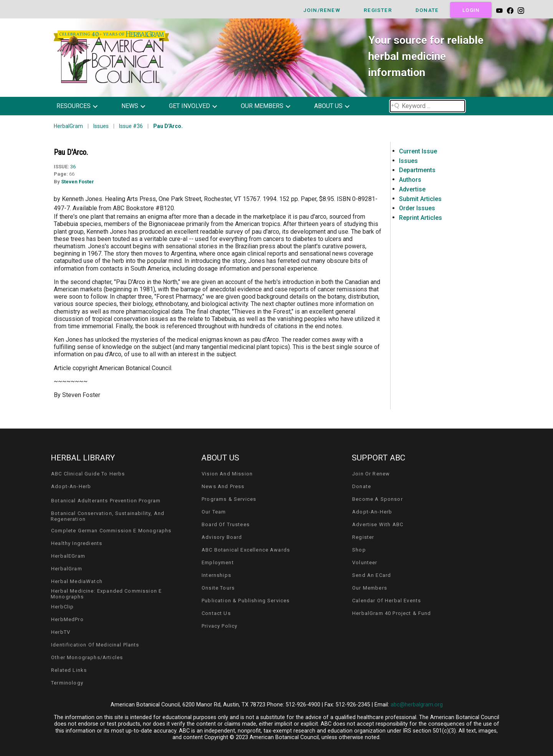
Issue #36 (131, 126)
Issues (101, 126)
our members (262, 106)
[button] (83, 106)
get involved (190, 106)
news (130, 106)
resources (74, 106)
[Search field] (427, 106)
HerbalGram (68, 126)
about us (328, 106)
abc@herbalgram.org (417, 705)
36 (73, 167)
